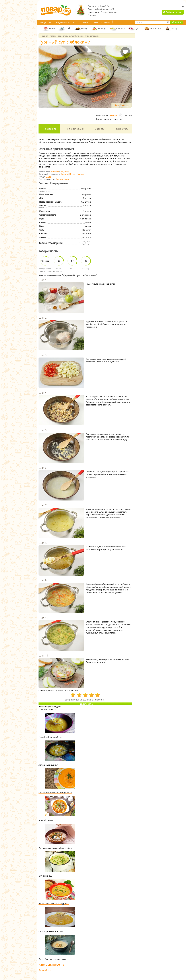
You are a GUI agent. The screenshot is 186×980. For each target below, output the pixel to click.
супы (138, 29)
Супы (48, 177)
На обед (55, 171)
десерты (176, 29)
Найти (177, 22)
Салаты (104, 12)
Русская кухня (63, 179)
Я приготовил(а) (75, 129)
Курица (80, 174)
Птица (72, 174)
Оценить (99, 129)
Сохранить (50, 129)
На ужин (65, 171)
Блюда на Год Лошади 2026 (101, 9)
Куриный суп (45, 970)
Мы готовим (102, 22)
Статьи (84, 22)
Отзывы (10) (122, 105)
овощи (102, 29)
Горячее (92, 15)
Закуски (112, 12)
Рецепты (46, 22)
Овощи (64, 174)
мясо (52, 29)
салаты (120, 29)
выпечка (156, 29)
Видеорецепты (65, 22)
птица (85, 29)
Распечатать (121, 129)
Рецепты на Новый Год (99, 6)
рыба (68, 29)
